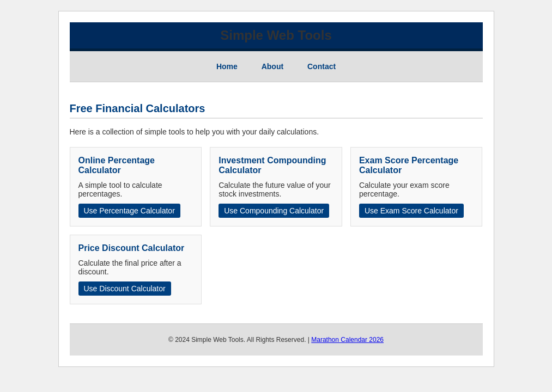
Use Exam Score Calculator (411, 211)
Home (227, 66)
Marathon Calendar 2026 (347, 340)
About (272, 66)
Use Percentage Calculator (129, 211)
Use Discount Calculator (125, 289)
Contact (322, 66)
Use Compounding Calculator (274, 211)
